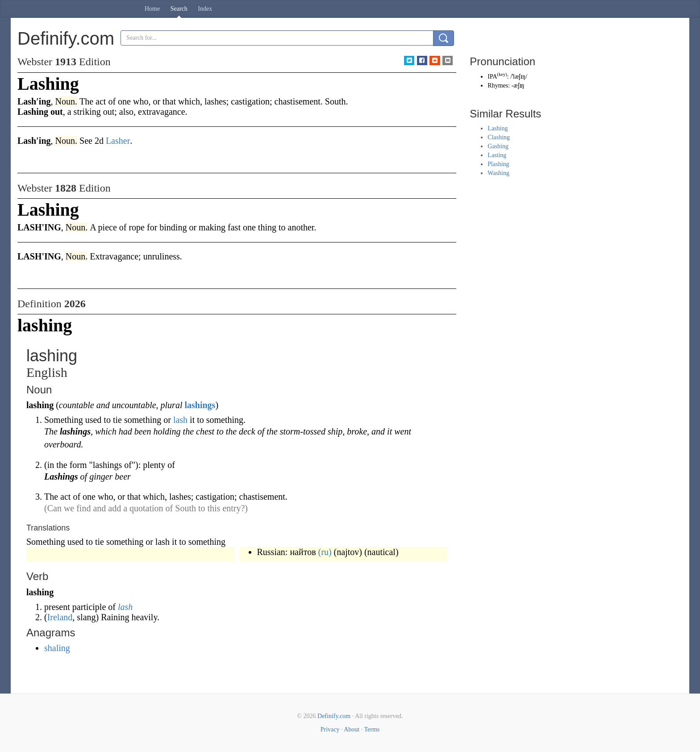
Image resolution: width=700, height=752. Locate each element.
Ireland (60, 617)
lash (180, 420)
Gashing (498, 146)
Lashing (498, 128)
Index (205, 9)
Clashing (499, 137)
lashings (200, 405)
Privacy (330, 729)
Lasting (497, 155)
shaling (57, 648)
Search (179, 9)
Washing (498, 173)
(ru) (325, 552)
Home (152, 9)
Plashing (498, 164)
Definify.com (334, 716)
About (352, 729)
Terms (372, 729)
